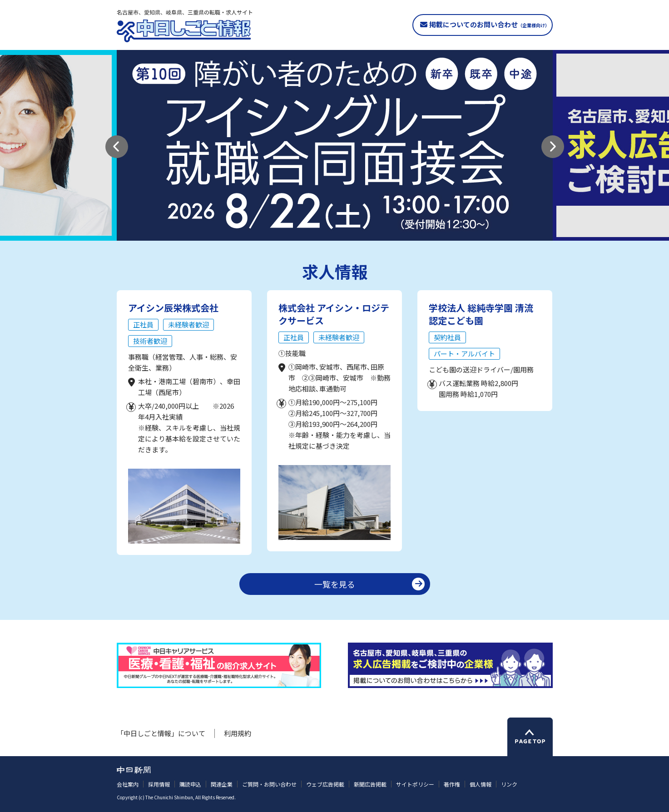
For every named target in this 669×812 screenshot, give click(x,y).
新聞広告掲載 (370, 784)
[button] (117, 147)
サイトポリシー (415, 784)
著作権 (452, 784)
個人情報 (481, 784)
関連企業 (222, 784)
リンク (509, 784)
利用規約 (238, 733)
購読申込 (190, 784)
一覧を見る (335, 584)
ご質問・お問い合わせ (269, 784)
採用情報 (159, 784)
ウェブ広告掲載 (325, 784)
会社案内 (128, 784)
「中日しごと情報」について (161, 733)
